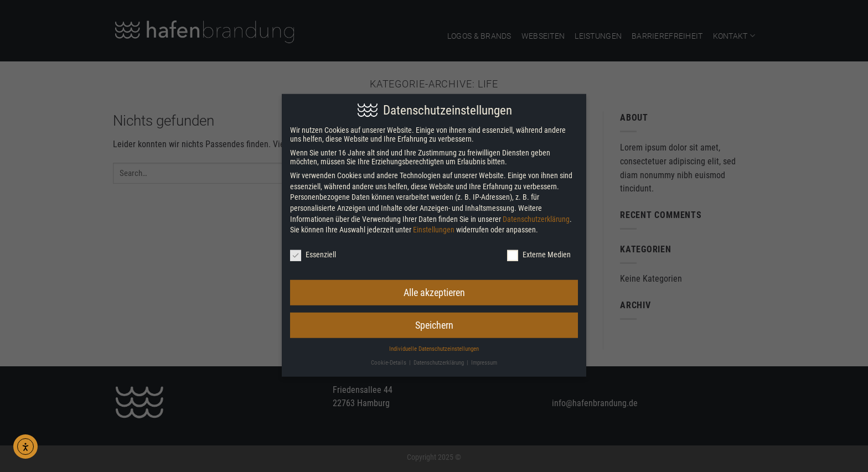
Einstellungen (434, 225)
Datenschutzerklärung (536, 214)
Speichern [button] (434, 320)
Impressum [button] (484, 358)
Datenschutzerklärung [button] (440, 358)
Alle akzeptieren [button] (434, 287)
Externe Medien (539, 250)
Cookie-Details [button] (389, 358)
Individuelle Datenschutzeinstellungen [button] (434, 344)
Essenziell (313, 250)
